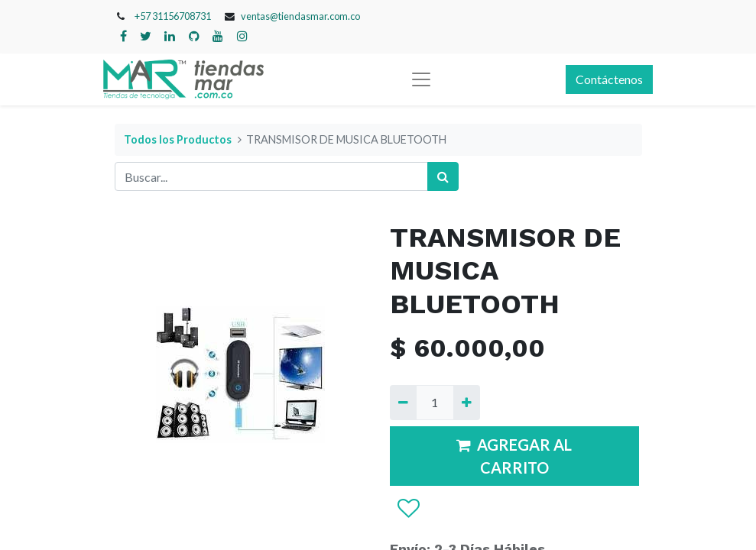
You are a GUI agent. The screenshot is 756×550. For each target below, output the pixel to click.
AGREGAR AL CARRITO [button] (514, 456)
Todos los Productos (178, 139)
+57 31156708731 (173, 16)
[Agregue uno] (467, 403)
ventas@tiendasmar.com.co (300, 16)
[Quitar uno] (403, 403)
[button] (408, 509)
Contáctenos (609, 79)
